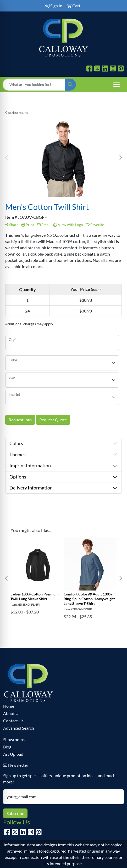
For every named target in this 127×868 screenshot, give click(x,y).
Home (9, 706)
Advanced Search (19, 728)
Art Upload (13, 754)
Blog (7, 747)
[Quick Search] (34, 85)
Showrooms (14, 739)
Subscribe (15, 813)
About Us (12, 713)
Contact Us (13, 721)
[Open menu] (117, 85)
